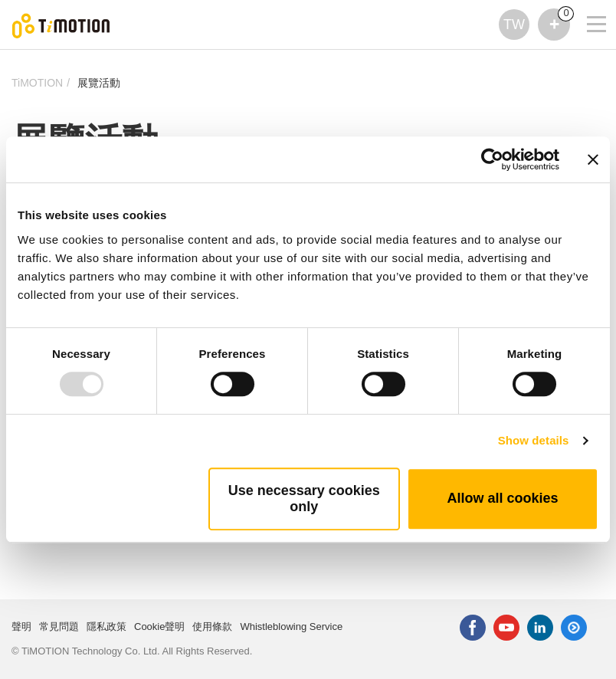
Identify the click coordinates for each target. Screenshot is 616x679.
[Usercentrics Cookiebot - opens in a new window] (492, 159)
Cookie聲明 (159, 627)
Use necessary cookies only (304, 499)
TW (514, 25)
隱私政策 (106, 627)
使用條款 (212, 627)
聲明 (21, 627)
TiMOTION (37, 83)
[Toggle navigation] (587, 4)
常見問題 (59, 627)
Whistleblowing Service (291, 627)
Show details (534, 440)
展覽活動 (99, 83)
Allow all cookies (502, 498)
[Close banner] (593, 159)
